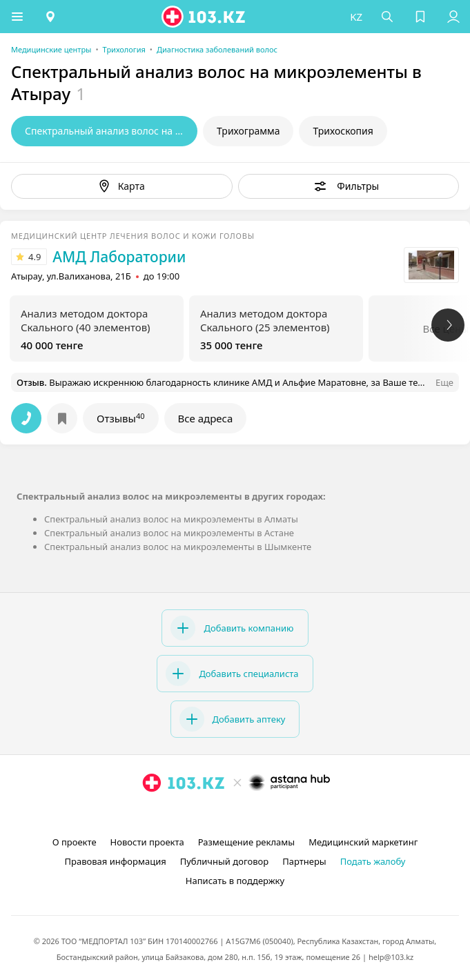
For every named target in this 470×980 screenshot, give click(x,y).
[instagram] (215, 814)
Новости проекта (147, 842)
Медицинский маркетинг (363, 842)
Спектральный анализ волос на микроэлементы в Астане (169, 533)
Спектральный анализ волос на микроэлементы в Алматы (171, 519)
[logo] (204, 17)
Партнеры (304, 861)
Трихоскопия (343, 131)
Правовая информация (116, 861)
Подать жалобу (373, 861)
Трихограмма (248, 131)
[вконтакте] (259, 814)
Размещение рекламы (246, 842)
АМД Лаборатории (119, 257)
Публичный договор (224, 861)
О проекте (75, 842)
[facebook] (237, 814)
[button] (17, 17)
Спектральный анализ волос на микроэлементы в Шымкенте (178, 547)
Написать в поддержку (235, 881)
